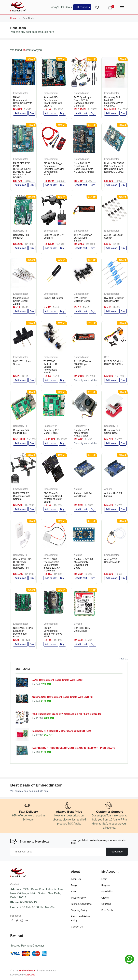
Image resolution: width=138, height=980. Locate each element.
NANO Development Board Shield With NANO (23, 101)
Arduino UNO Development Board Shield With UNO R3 (53, 101)
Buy (32, 113)
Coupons (106, 904)
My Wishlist (107, 891)
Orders (105, 898)
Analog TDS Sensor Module (112, 561)
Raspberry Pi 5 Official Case (112, 432)
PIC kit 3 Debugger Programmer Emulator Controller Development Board (54, 169)
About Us (76, 879)
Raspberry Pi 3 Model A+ (21, 236)
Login (104, 879)
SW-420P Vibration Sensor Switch (114, 299)
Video (74, 891)
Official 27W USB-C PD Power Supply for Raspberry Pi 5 (23, 563)
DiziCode (30, 975)
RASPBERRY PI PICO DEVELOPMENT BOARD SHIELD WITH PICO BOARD (22, 170)
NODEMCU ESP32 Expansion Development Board (23, 632)
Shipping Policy (79, 910)
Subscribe (117, 852)
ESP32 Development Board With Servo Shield (53, 632)
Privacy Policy (78, 898)
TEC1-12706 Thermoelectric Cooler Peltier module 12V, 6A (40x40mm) (52, 565)
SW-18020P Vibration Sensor (83, 299)
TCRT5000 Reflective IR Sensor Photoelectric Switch (50, 367)
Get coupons (82, 7)
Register (106, 885)
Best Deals (107, 910)
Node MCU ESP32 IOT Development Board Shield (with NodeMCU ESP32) (114, 167)
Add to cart (20, 113)
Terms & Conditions (81, 904)
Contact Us (77, 927)
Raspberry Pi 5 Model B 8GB (21, 432)
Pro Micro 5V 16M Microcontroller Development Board (83, 563)
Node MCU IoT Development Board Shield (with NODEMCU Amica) (84, 167)
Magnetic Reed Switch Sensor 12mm (21, 301)
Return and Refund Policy (81, 918)
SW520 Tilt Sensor (53, 298)
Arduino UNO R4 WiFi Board (83, 495)
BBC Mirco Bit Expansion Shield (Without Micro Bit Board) (53, 497)
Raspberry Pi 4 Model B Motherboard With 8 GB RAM (114, 101)
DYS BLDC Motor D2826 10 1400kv (114, 363)
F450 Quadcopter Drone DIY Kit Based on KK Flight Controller (84, 101)
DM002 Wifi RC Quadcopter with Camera (22, 496)
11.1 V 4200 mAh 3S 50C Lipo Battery (83, 238)
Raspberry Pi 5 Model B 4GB (51, 432)
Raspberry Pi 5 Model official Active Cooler (82, 433)
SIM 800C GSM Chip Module (82, 629)
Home (13, 18)
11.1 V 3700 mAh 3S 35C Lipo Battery (83, 364)
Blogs (74, 885)
